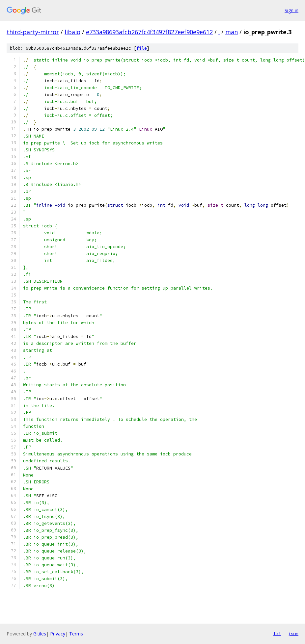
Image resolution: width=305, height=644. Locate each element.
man (232, 32)
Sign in (291, 10)
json (293, 633)
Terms (76, 634)
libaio (72, 32)
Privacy (58, 634)
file (142, 48)
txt (277, 633)
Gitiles (40, 634)
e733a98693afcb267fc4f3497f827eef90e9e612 (149, 32)
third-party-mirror (33, 32)
